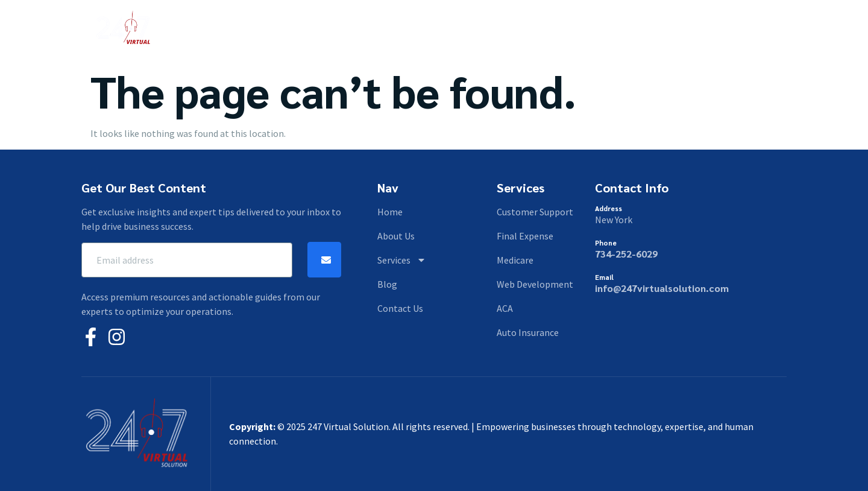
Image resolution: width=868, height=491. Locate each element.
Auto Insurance (528, 332)
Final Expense (525, 236)
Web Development (535, 284)
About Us (361, 29)
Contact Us (538, 29)
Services (428, 29)
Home (309, 29)
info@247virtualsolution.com (662, 288)
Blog (484, 29)
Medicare (515, 260)
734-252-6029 (626, 254)
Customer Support (535, 212)
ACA (505, 308)
